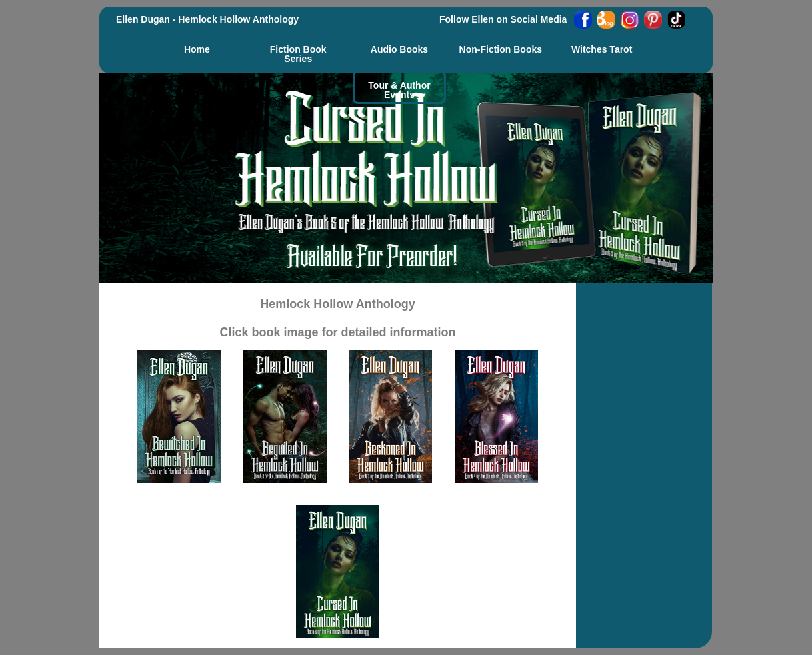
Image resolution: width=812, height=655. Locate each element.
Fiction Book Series (298, 54)
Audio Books (399, 49)
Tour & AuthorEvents (399, 90)
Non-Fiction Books (501, 49)
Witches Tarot (602, 49)
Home (197, 49)
